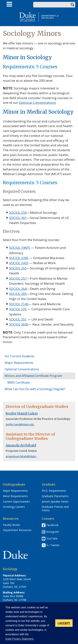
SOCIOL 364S (19, 324)
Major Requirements (19, 363)
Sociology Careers (14, 507)
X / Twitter (53, 545)
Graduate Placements (55, 496)
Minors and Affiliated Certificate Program (33, 376)
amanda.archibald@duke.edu (23, 456)
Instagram (53, 532)
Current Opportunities (16, 502)
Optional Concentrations (22, 369)
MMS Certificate (19, 382)
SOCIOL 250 (18, 213)
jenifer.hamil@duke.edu (20, 424)
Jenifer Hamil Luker (22, 413)
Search (72, 5)
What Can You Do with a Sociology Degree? (35, 389)
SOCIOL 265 (18, 294)
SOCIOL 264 (18, 289)
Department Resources (17, 530)
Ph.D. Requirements (54, 491)
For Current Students (19, 356)
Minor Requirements (15, 496)
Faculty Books (11, 525)
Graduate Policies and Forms (55, 509)
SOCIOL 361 (18, 218)
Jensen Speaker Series (55, 502)
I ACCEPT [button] (64, 623)
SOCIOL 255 (18, 268)
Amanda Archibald (21, 445)
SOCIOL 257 (18, 278)
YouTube (52, 538)
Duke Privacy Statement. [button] (20, 639)
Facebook (52, 525)
